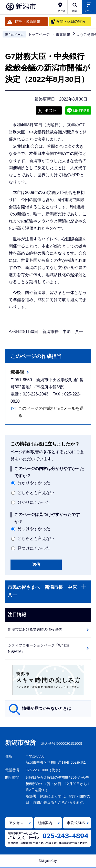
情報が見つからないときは (47, 708)
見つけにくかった (34, 548)
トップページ (39, 34)
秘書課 (17, 372)
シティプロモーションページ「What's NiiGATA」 (38, 648)
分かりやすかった (34, 483)
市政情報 (63, 34)
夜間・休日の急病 (71, 21)
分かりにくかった (34, 502)
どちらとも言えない (36, 493)
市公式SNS (76, 823)
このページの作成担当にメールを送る (51, 412)
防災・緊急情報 (28, 21)
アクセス (16, 823)
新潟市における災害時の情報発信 (35, 629)
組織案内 (45, 823)
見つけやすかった (34, 529)
